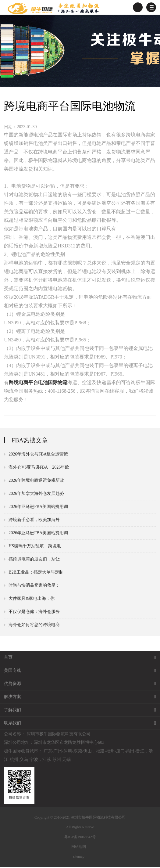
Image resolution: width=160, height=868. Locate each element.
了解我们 (80, 711)
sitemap (78, 858)
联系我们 (80, 724)
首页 (80, 659)
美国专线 (80, 672)
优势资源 (80, 685)
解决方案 (80, 698)
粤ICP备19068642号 (80, 838)
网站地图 (79, 848)
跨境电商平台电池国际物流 (38, 384)
